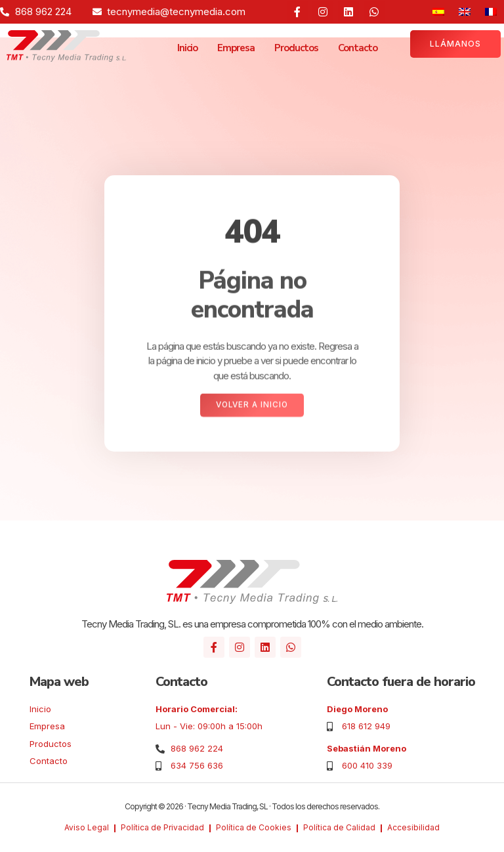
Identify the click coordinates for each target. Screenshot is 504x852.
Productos (296, 48)
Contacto (358, 48)
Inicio (187, 48)
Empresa (236, 48)
